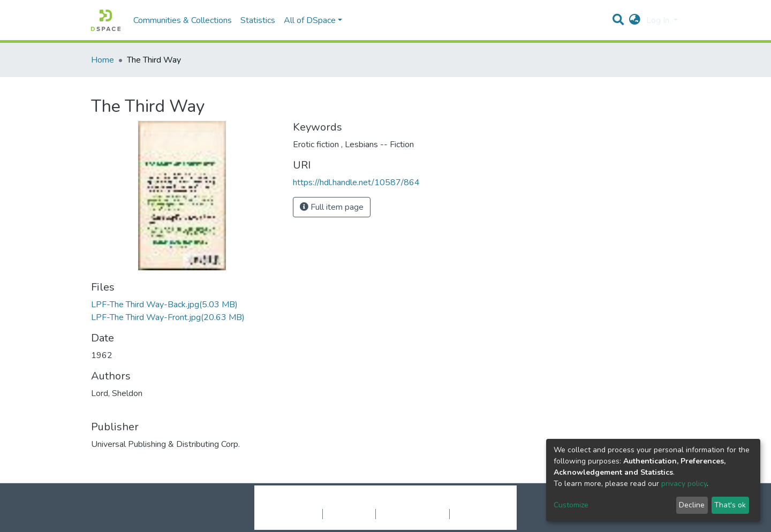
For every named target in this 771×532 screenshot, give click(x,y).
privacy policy (684, 484)
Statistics (258, 20)
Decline (692, 505)
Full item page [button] (332, 207)
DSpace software (320, 503)
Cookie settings (294, 514)
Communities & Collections (183, 20)
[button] (635, 20)
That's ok (730, 505)
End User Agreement (413, 514)
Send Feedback (478, 514)
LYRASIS (467, 503)
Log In (659, 20)
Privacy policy (349, 514)
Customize (571, 505)
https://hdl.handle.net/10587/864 (356, 183)
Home (103, 60)
